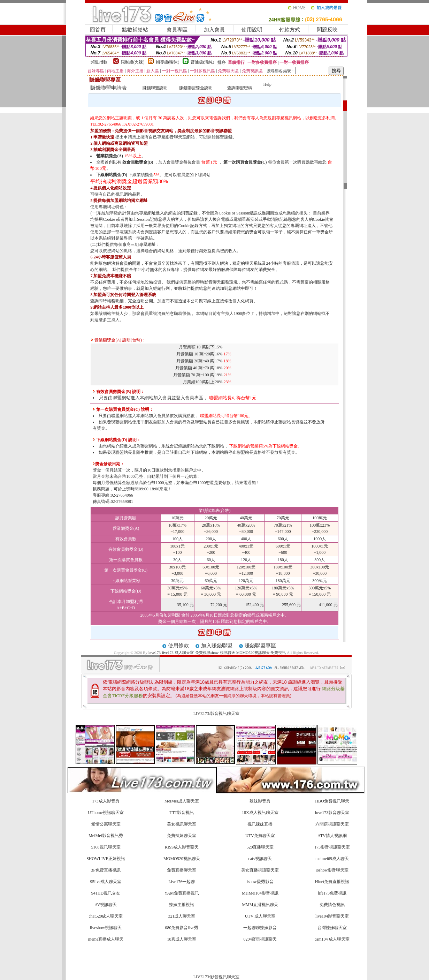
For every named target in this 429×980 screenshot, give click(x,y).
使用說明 (252, 30)
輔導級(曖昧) (168, 62)
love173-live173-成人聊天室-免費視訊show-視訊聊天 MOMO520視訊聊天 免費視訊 (217, 653)
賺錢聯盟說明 (155, 88)
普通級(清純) (202, 62)
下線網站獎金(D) (112, 175)
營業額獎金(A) (110, 156)
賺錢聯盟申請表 (109, 88)
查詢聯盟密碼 (240, 88)
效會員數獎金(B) (138, 162)
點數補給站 (135, 30)
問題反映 (327, 30)
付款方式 (290, 30)
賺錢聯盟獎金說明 (196, 88)
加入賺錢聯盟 (217, 646)
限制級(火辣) (133, 62)
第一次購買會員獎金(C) (245, 162)
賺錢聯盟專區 (260, 646)
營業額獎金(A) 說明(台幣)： (118, 340)
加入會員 (214, 30)
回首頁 (98, 30)
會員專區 (177, 30)
